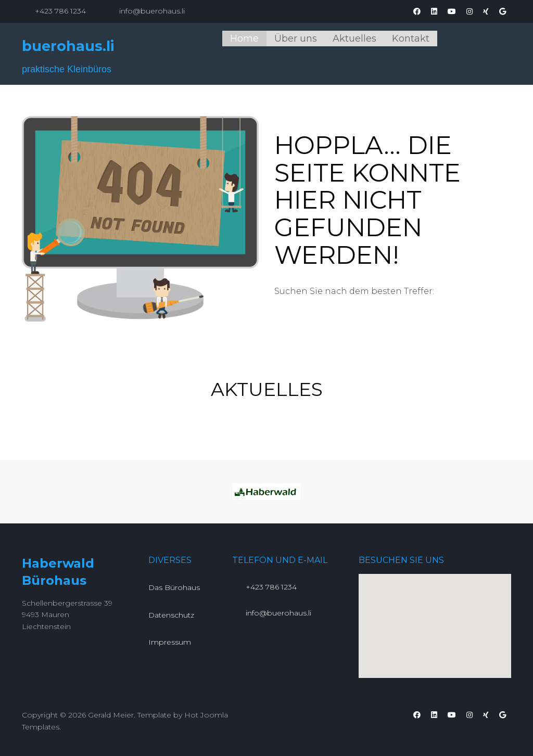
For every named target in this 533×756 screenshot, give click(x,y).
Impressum (170, 642)
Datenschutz (171, 615)
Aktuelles (354, 39)
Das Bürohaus (174, 587)
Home (244, 39)
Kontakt (411, 39)
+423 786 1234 (60, 11)
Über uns (296, 39)
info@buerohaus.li (152, 11)
